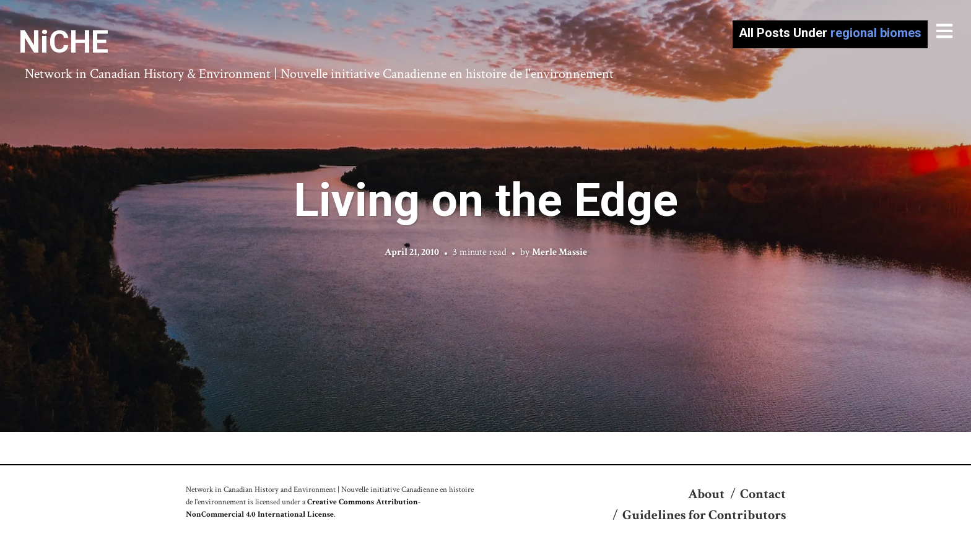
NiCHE (63, 42)
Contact (763, 494)
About (706, 494)
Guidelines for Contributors (704, 515)
